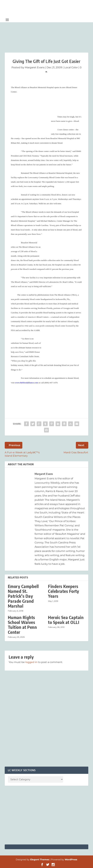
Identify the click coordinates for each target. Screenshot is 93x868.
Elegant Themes (40, 860)
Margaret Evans (35, 67)
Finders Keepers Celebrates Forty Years (63, 591)
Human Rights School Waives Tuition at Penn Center (22, 625)
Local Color (71, 67)
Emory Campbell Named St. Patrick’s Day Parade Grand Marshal (23, 596)
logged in (31, 662)
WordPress (71, 860)
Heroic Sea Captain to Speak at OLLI (66, 620)
